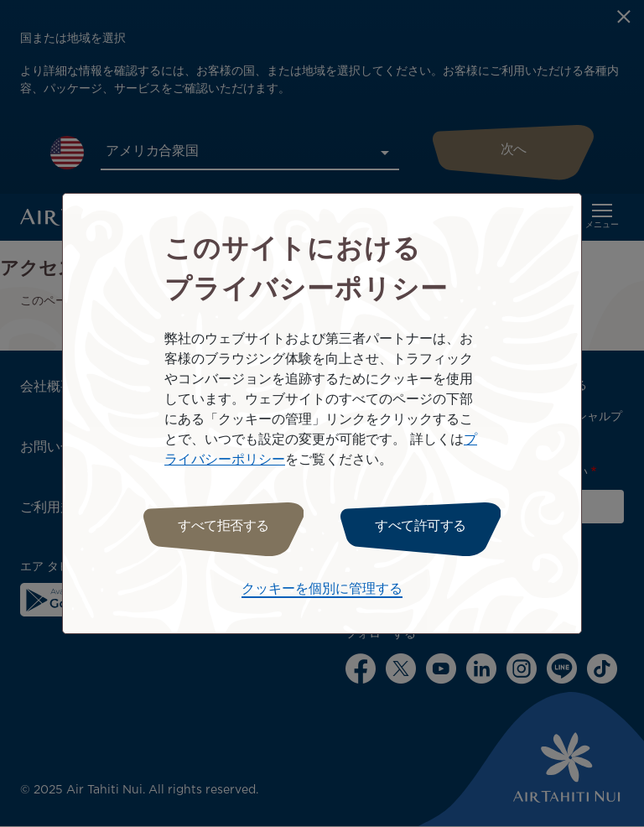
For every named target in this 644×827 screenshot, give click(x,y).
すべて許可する (421, 526)
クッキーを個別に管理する (322, 589)
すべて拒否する (223, 526)
